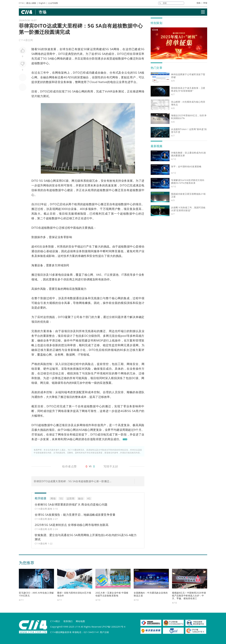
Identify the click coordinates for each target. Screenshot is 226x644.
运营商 (95, 49)
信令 (61, 303)
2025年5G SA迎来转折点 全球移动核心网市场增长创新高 (72, 525)
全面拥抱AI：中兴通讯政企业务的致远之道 (151, 594)
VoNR (108, 91)
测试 (121, 91)
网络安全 (133, 364)
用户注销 (104, 632)
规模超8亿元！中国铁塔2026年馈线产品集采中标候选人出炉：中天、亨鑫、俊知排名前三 (189, 596)
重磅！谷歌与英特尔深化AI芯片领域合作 (74, 594)
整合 (52, 336)
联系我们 (68, 621)
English (42, 3)
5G (39, 49)
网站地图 (80, 621)
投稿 (199, 3)
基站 (94, 331)
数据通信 (76, 298)
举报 (205, 3)
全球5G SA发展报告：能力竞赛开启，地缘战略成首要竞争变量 (75, 515)
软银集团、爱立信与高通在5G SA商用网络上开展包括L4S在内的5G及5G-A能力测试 (86, 537)
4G (65, 77)
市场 (42, 12)
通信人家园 (31, 3)
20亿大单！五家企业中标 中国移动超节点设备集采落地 (112, 594)
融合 (104, 73)
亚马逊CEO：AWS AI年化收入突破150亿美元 (36, 594)
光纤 (118, 331)
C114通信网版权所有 (61, 632)
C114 (21, 3)
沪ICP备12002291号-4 (114, 627)
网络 (116, 49)
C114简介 (55, 621)
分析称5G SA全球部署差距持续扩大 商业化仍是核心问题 (71, 504)
